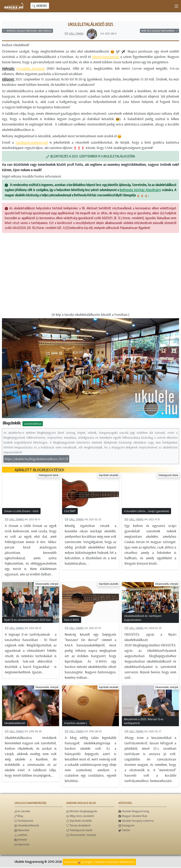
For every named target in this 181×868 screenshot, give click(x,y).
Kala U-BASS (72, 620)
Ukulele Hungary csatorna (136, 821)
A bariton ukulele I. (76, 724)
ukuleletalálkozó (33, 424)
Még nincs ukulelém (80, 817)
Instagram (126, 826)
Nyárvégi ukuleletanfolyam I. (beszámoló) (27, 31)
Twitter (124, 831)
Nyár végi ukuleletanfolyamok (159, 31)
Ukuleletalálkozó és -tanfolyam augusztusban (143, 618)
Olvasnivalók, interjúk (47, 584)
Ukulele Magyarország (134, 812)
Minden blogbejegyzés (82, 812)
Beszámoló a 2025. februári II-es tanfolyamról (144, 722)
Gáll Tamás (74, 34)
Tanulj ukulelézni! (78, 826)
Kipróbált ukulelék (109, 476)
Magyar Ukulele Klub (133, 817)
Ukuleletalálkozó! (15, 724)
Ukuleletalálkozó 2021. (90, 25)
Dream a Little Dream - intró (21, 512)
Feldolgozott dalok (48, 476)
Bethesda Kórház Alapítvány (140, 190)
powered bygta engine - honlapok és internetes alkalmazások (99, 863)
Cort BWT (70, 512)
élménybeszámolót (106, 57)
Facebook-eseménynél (32, 143)
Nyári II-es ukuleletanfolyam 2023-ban (28, 620)
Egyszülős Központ (31, 69)
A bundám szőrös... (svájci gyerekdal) (146, 512)
